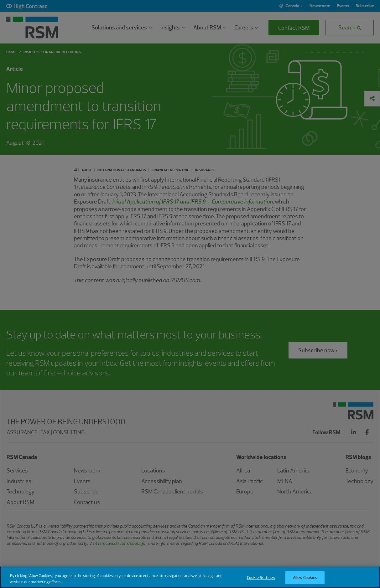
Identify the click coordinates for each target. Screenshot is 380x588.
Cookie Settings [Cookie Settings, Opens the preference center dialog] (261, 582)
